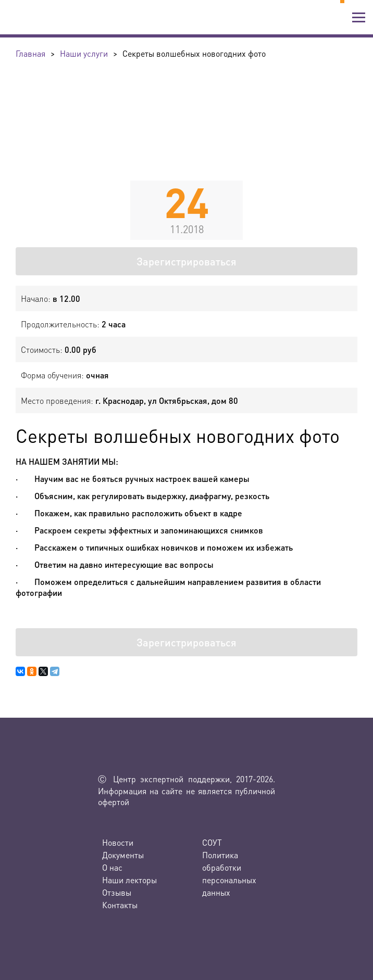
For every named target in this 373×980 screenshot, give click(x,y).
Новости (118, 842)
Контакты (120, 905)
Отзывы (117, 892)
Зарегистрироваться (186, 261)
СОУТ (212, 842)
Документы (123, 855)
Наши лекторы (129, 880)
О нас (112, 867)
